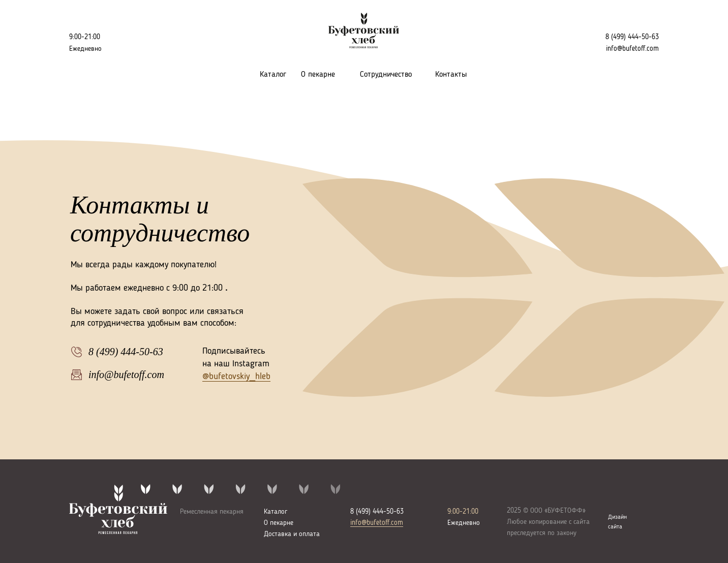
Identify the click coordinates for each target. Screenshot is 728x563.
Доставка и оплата (292, 534)
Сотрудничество (386, 75)
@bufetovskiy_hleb (236, 377)
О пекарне (318, 75)
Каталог (273, 75)
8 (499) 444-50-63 (632, 37)
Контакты (451, 75)
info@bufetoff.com (377, 523)
